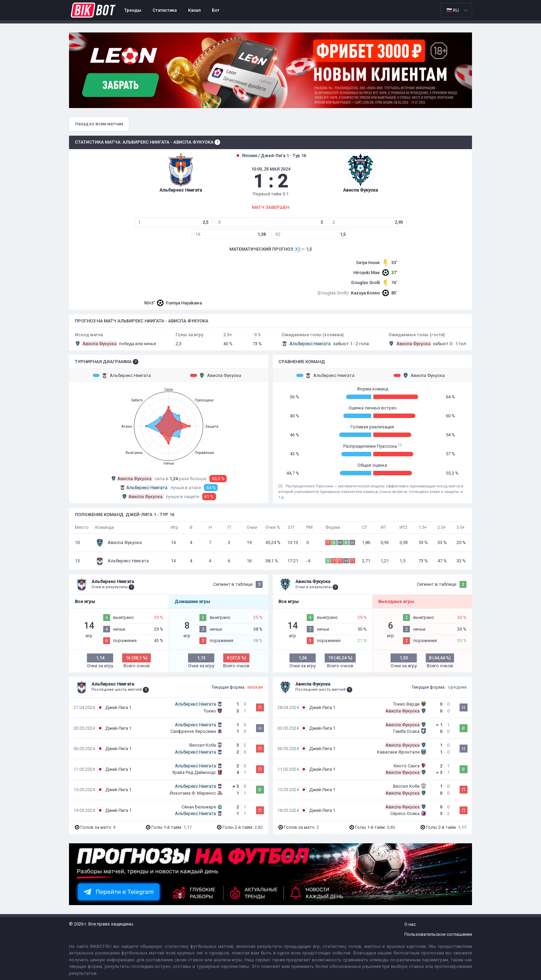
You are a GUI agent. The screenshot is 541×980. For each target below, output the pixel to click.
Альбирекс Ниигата (122, 375)
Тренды (133, 10)
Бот (216, 10)
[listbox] (456, 10)
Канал (194, 10)
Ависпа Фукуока (216, 375)
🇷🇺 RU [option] (453, 10)
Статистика (165, 10)
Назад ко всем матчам (99, 124)
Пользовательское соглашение (438, 934)
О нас (410, 924)
